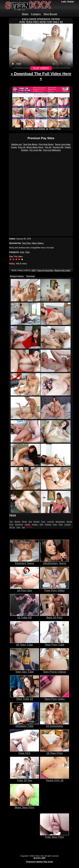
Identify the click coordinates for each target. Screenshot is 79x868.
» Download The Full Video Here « (41, 76)
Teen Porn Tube (54, 643)
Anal (30, 522)
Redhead (48, 524)
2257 (34, 271)
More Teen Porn (25, 806)
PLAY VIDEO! (41, 68)
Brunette (36, 522)
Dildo (41, 524)
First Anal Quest (46, 144)
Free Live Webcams (52, 150)
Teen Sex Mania (30, 144)
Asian (55, 524)
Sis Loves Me (36, 150)
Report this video (63, 271)
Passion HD (58, 147)
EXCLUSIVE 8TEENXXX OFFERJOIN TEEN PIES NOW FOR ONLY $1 (41, 21)
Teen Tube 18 (25, 698)
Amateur (35, 524)
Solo (23, 527)
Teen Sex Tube (25, 670)
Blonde (24, 522)
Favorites (31, 276)
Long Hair (51, 522)
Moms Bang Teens (35, 147)
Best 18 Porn (54, 616)
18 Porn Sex (25, 589)
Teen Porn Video (54, 698)
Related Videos (17, 276)
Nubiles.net (16, 144)
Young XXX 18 (54, 779)
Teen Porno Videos (54, 670)
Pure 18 (22, 147)
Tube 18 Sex (25, 779)
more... (30, 527)
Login (64, 1)
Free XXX (25, 752)
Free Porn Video (54, 589)
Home (25, 14)
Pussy (43, 522)
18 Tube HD (25, 616)
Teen (27, 252)
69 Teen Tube (25, 643)
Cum (22, 252)
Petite (61, 524)
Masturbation (60, 522)
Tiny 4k (48, 147)
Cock (18, 527)
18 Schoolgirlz (54, 725)
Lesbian (27, 524)
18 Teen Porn (54, 752)
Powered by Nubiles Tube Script (39, 862)
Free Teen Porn (54, 836)
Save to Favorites (45, 271)
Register (71, 1)
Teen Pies (26, 243)
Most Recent (50, 14)
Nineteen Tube (25, 725)
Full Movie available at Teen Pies (41, 128)
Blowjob (17, 522)
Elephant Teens (25, 562)
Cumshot (68, 524)
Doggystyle (19, 524)
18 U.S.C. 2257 (39, 858)
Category (36, 14)
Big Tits (12, 527)
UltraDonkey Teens (54, 562)
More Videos (38, 243)
